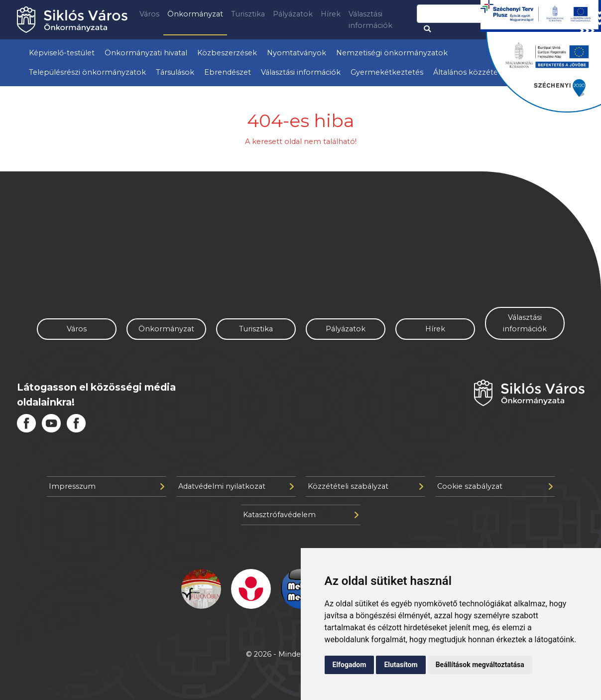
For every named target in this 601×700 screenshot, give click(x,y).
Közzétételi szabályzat (365, 486)
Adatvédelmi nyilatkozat (236, 486)
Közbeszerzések (227, 53)
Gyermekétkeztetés (387, 72)
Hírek (331, 14)
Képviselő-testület (62, 53)
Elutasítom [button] (401, 665)
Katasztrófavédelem (301, 515)
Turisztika (248, 14)
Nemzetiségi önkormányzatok (392, 53)
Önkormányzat (195, 14)
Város (149, 14)
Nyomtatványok (297, 53)
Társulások (175, 72)
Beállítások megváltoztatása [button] (480, 665)
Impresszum (107, 486)
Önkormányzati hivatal (146, 53)
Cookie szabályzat (495, 486)
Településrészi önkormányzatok (87, 72)
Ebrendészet (228, 72)
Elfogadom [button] (350, 665)
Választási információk (370, 20)
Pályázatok (293, 14)
